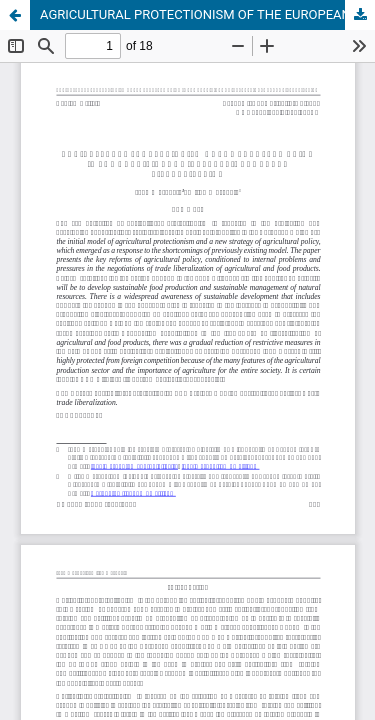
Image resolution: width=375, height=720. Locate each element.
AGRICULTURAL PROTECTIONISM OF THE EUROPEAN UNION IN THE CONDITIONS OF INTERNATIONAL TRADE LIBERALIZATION (207, 14)
